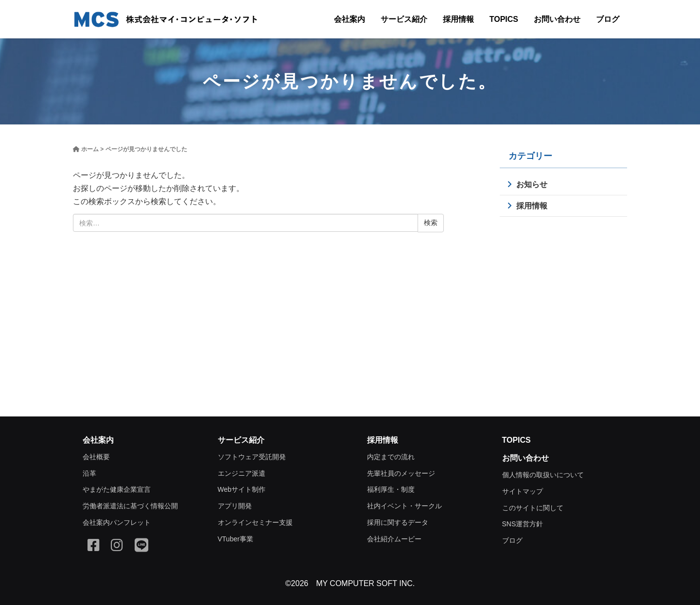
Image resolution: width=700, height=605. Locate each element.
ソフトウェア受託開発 (252, 457)
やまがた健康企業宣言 (117, 489)
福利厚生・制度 (391, 489)
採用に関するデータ (398, 522)
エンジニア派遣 (242, 473)
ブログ (608, 19)
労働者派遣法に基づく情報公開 (130, 506)
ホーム (90, 149)
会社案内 (350, 19)
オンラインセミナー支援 (255, 522)
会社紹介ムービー (394, 539)
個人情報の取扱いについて (543, 475)
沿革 (89, 473)
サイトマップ (523, 491)
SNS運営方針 (523, 524)
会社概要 (96, 457)
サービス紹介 (404, 19)
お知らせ (532, 184)
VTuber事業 (236, 539)
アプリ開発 (235, 506)
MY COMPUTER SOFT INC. (365, 583)
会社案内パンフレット (117, 522)
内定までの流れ (391, 457)
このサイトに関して (533, 508)
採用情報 (458, 19)
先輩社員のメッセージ (401, 473)
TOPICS (504, 19)
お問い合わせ (557, 19)
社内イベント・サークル (404, 506)
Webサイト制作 (242, 489)
